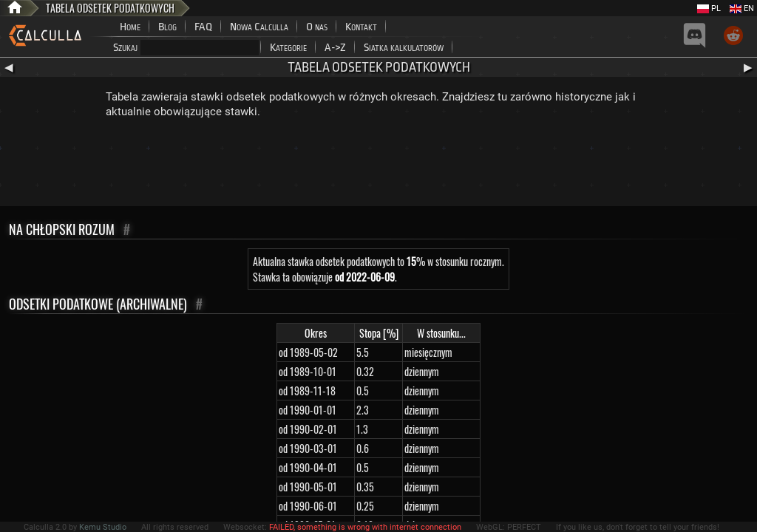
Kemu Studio (103, 527)
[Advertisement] (378, 166)
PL (709, 8)
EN (742, 8)
